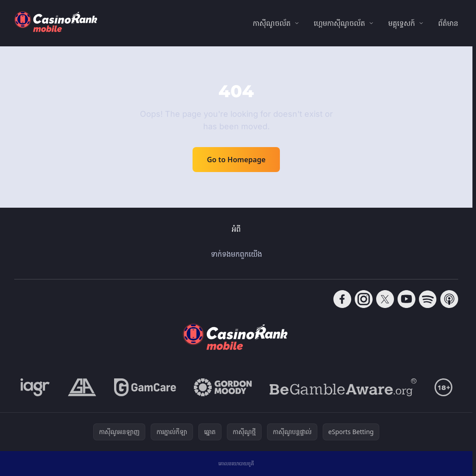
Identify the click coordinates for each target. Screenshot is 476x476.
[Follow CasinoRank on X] (385, 299)
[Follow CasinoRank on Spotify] (428, 299)
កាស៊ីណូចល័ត (272, 23)
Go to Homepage (236, 160)
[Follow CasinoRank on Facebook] (342, 299)
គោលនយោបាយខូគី (236, 463)
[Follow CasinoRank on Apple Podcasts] (449, 299)
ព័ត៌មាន (448, 23)
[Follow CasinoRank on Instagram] (364, 299)
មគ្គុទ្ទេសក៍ (402, 23)
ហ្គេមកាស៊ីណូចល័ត (339, 23)
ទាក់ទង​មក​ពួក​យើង (236, 254)
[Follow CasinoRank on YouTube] (406, 299)
